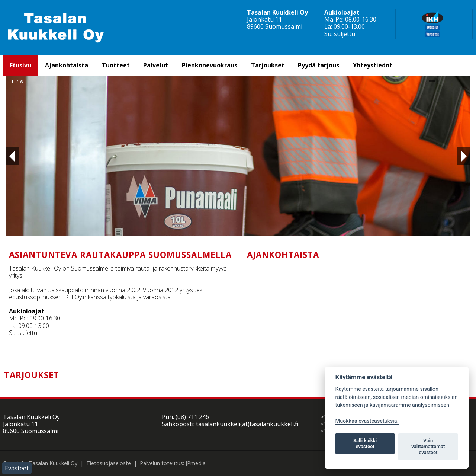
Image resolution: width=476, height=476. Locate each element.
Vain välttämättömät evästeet (428, 446)
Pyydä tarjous (319, 65)
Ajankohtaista (67, 65)
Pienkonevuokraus (210, 65)
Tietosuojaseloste (109, 463)
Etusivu (20, 65)
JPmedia (196, 463)
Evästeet (17, 468)
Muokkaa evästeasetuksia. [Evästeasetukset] (367, 421)
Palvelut (156, 65)
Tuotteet (116, 65)
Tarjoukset (268, 65)
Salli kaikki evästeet (365, 443)
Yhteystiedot (373, 65)
